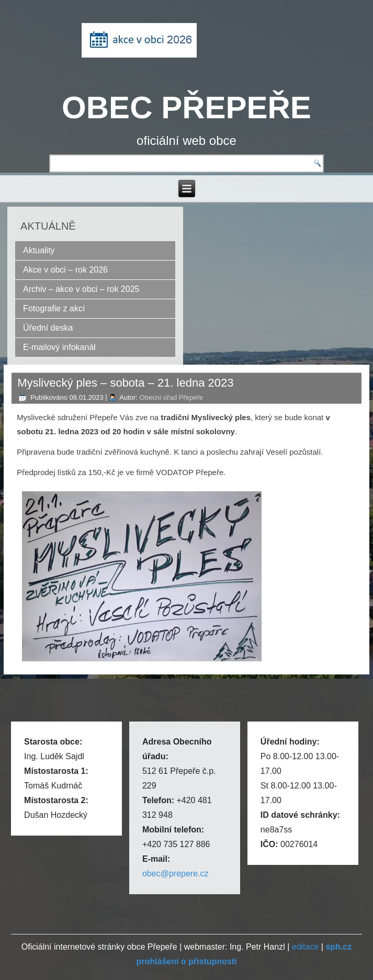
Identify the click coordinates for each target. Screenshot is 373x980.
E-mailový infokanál (59, 347)
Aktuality (39, 250)
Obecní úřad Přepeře (171, 397)
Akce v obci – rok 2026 (65, 270)
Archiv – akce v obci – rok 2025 (81, 289)
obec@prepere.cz (176, 874)
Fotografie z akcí (54, 308)
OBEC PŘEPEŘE (186, 108)
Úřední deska (48, 328)
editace (306, 947)
